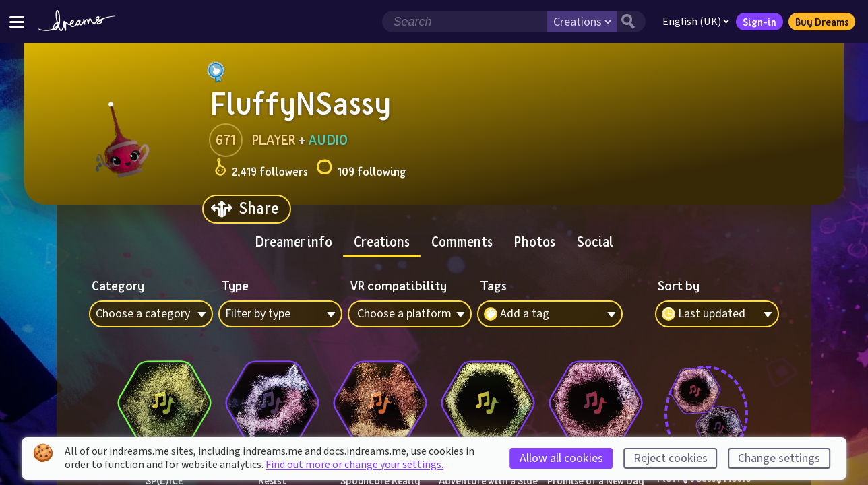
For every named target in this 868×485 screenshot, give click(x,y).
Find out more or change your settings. (354, 465)
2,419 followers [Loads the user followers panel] (261, 169)
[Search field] (463, 22)
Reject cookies (671, 458)
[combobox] (717, 314)
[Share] (247, 209)
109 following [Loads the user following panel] (361, 169)
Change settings (779, 458)
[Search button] (630, 22)
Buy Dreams (820, 22)
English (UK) (694, 22)
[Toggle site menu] (17, 21)
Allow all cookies (561, 458)
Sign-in (758, 22)
